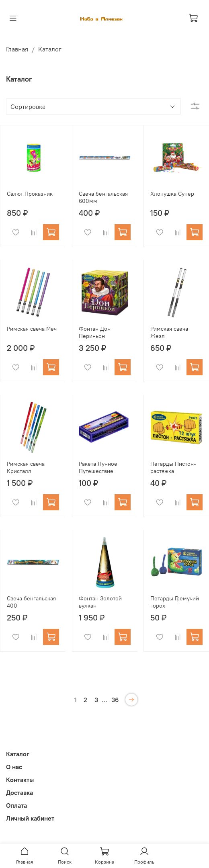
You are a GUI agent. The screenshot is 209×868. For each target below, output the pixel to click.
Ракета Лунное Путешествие (98, 467)
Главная (17, 49)
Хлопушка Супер (172, 194)
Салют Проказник (30, 194)
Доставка (19, 792)
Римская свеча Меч (32, 329)
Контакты (20, 780)
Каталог (18, 754)
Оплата (16, 805)
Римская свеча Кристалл (26, 467)
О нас (14, 767)
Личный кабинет (30, 818)
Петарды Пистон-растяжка (173, 467)
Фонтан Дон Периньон (95, 332)
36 (115, 700)
